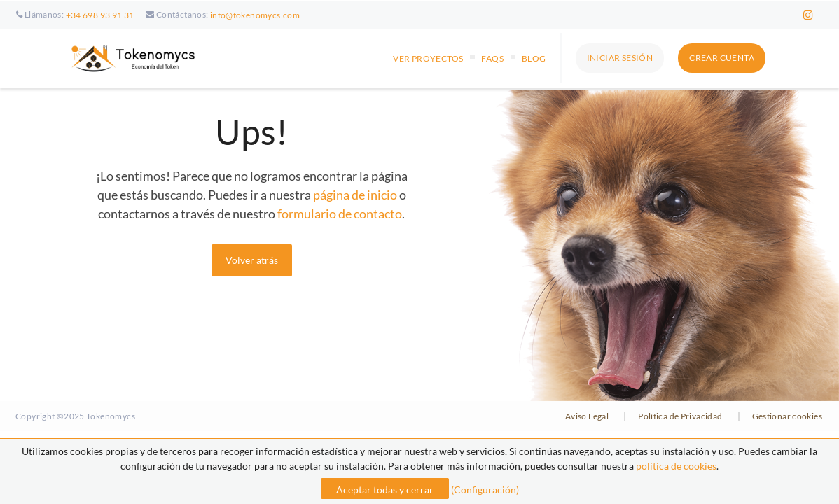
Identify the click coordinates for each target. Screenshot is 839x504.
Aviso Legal (587, 416)
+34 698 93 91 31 (100, 15)
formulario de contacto (340, 213)
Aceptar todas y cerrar (385, 490)
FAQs (492, 58)
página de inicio (355, 195)
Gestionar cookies (787, 416)
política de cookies (676, 466)
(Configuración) (485, 490)
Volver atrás (252, 260)
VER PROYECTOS (428, 58)
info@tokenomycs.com (255, 15)
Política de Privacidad (680, 416)
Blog (534, 58)
